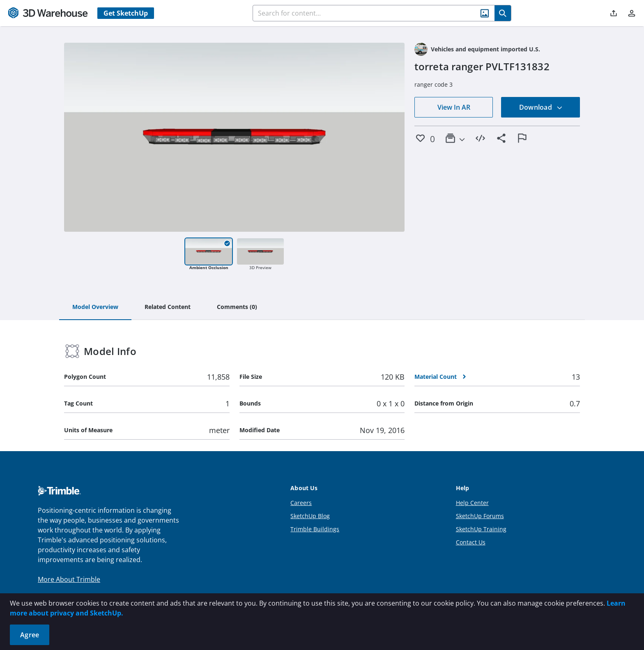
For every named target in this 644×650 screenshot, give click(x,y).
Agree (30, 635)
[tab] (95, 307)
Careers (301, 503)
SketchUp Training (481, 529)
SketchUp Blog (310, 516)
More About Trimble (69, 579)
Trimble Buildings (315, 529)
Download (541, 107)
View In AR (454, 107)
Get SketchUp (126, 13)
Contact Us (471, 542)
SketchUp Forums (480, 516)
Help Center (472, 503)
